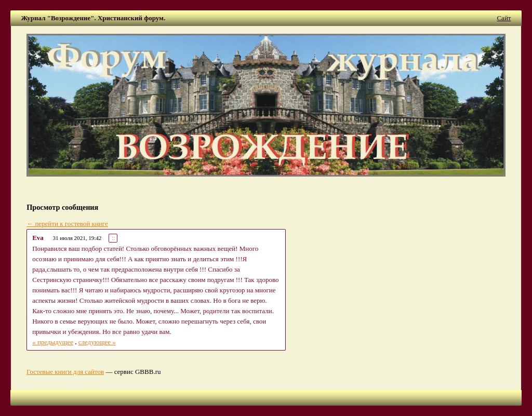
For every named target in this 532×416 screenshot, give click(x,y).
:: (114, 238)
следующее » (97, 342)
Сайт (504, 18)
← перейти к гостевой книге (67, 224)
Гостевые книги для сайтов (65, 372)
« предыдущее (53, 342)
